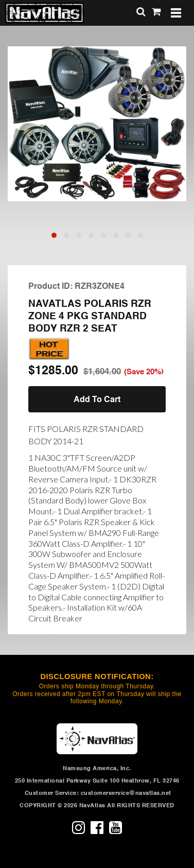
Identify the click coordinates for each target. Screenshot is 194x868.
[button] (54, 235)
